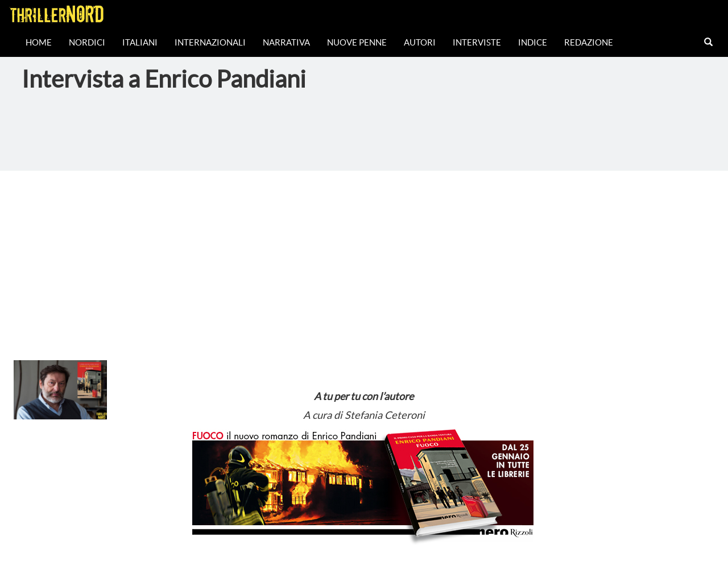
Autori (420, 42)
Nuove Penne (357, 42)
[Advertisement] (364, 256)
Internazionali (210, 42)
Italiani (140, 42)
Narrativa (286, 42)
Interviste (477, 42)
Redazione (589, 42)
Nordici (87, 42)
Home (39, 42)
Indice (533, 42)
